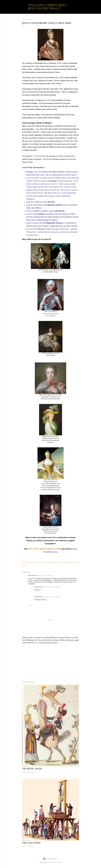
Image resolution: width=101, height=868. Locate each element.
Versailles (25, 565)
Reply (30, 605)
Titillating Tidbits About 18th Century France (47, 7)
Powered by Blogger (50, 859)
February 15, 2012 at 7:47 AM (45, 576)
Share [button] (24, 560)
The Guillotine (31, 843)
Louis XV (44, 562)
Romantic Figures (73, 562)
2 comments (30, 846)
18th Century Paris (32, 562)
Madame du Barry (52, 562)
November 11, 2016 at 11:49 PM (52, 587)
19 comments (31, 772)
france (39, 562)
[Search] (78, 5)
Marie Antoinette (63, 562)
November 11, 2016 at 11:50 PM (52, 597)
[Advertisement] (50, 662)
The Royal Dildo (32, 769)
